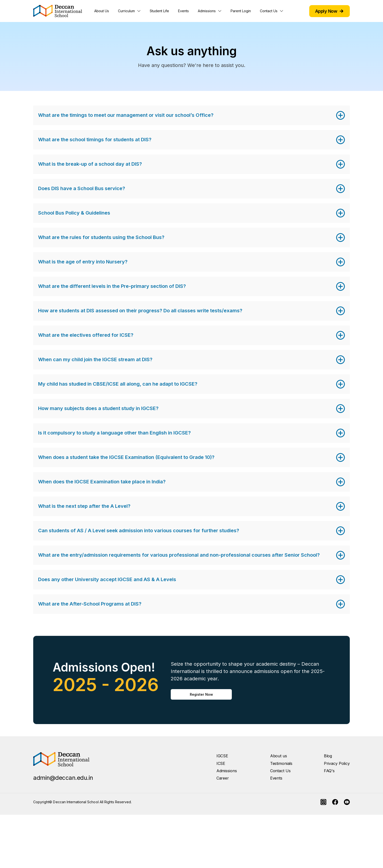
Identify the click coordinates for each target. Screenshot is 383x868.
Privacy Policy (337, 763)
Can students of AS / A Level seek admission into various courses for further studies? (139, 531)
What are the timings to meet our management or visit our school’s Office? (126, 115)
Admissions (227, 771)
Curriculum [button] (126, 11)
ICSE (221, 763)
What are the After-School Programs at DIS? (90, 604)
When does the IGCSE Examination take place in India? (102, 482)
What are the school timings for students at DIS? (95, 140)
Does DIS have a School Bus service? (82, 188)
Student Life (159, 11)
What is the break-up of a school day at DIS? (90, 164)
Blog (328, 756)
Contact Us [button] (269, 11)
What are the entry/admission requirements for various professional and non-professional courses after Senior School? (179, 555)
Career (223, 778)
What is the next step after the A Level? (84, 506)
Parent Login (241, 11)
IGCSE (222, 756)
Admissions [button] (207, 11)
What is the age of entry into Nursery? (83, 262)
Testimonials (281, 763)
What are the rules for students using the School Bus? (101, 237)
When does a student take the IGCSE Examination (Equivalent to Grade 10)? (126, 457)
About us (279, 756)
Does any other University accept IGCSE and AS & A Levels (107, 579)
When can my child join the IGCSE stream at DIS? (95, 359)
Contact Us (280, 771)
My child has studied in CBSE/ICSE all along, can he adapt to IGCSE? (118, 384)
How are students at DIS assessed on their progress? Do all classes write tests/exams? (140, 311)
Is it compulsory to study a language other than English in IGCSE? (114, 433)
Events (183, 11)
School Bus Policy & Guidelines (74, 213)
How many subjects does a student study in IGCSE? (98, 408)
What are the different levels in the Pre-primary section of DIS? (112, 286)
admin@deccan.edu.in (63, 778)
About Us (102, 11)
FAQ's (329, 771)
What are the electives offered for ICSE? (86, 335)
